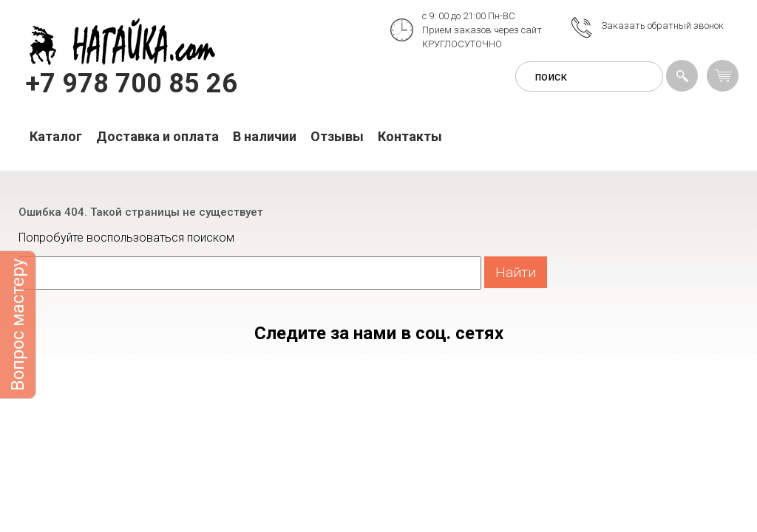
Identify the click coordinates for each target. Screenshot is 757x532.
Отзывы (337, 136)
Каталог (56, 136)
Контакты (410, 136)
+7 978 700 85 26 (132, 83)
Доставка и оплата (157, 136)
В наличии (265, 136)
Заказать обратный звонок (662, 25)
